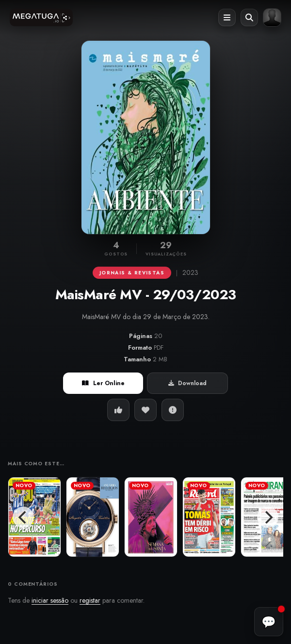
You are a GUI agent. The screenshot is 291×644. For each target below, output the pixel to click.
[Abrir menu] (227, 17)
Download (187, 383)
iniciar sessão (50, 600)
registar (90, 600)
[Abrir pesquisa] (249, 17)
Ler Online (103, 383)
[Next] (268, 517)
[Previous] (23, 517)
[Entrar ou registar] (272, 17)
